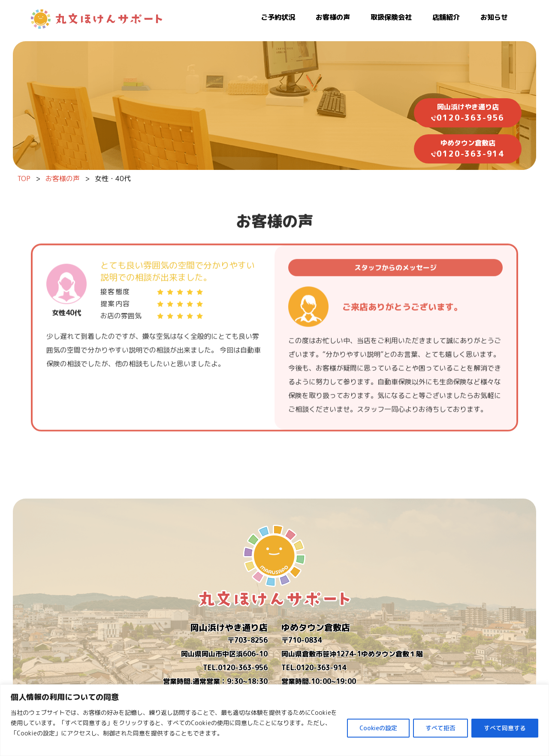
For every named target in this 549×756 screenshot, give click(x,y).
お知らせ (494, 17)
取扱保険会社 (391, 17)
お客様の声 (333, 17)
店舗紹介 (446, 17)
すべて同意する (505, 728)
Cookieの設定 (378, 728)
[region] (274, 720)
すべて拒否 (440, 728)
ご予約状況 (278, 17)
